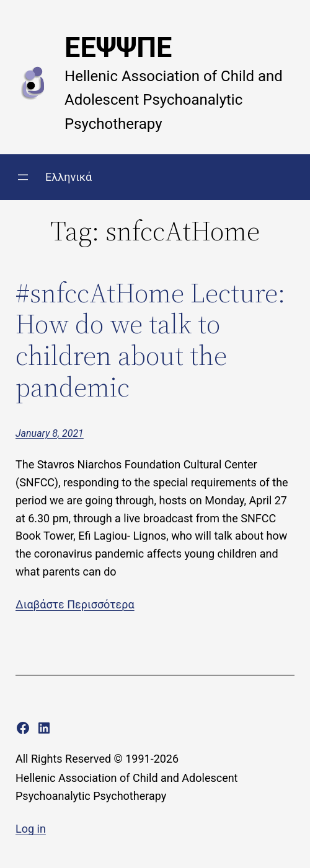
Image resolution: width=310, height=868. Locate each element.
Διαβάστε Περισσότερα (75, 604)
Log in (31, 829)
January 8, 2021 (50, 433)
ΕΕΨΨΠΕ (118, 47)
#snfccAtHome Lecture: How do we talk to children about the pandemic (150, 340)
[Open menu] (23, 177)
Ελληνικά (69, 177)
